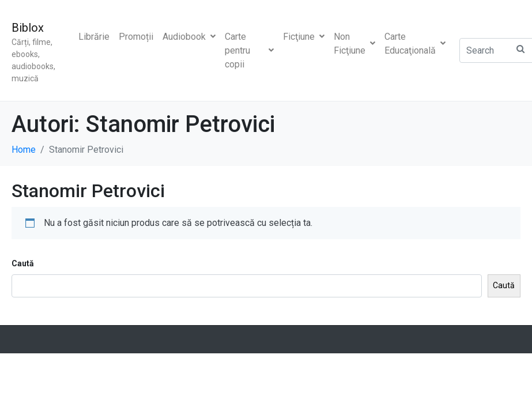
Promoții (136, 37)
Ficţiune (304, 37)
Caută (23, 263)
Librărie (94, 37)
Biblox (28, 28)
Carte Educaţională (415, 44)
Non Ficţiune (354, 44)
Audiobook (189, 37)
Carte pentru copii (249, 50)
